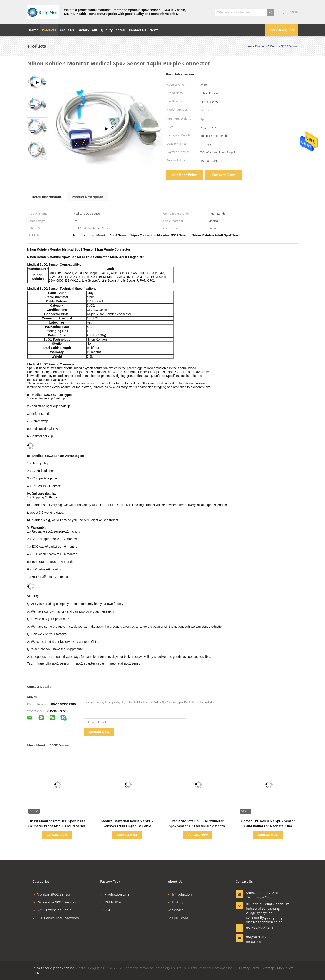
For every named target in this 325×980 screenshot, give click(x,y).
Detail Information (46, 197)
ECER (35, 973)
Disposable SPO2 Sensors (55, 902)
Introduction (180, 894)
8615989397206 (58, 711)
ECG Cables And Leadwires (56, 918)
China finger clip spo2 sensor (53, 968)
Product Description (87, 197)
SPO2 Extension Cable (52, 910)
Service (176, 910)
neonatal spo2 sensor (126, 663)
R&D (106, 910)
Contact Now (223, 175)
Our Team (178, 918)
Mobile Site (285, 968)
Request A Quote (282, 30)
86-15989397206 (64, 704)
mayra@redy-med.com (257, 939)
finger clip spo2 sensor (53, 663)
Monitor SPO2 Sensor (51, 894)
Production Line (115, 894)
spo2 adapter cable (90, 663)
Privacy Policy (249, 968)
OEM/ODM (111, 902)
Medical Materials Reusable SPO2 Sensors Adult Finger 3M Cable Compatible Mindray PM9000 (127, 826)
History (176, 902)
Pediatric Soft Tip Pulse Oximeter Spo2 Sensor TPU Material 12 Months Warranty (198, 826)
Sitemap (268, 968)
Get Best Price (184, 175)
